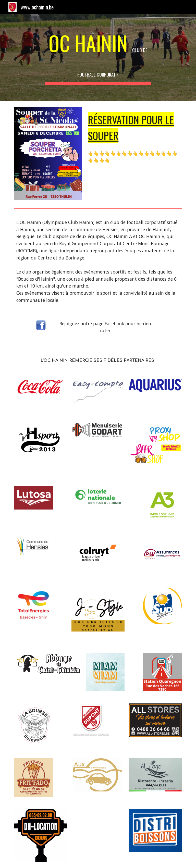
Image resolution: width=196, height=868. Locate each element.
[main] (98, 58)
